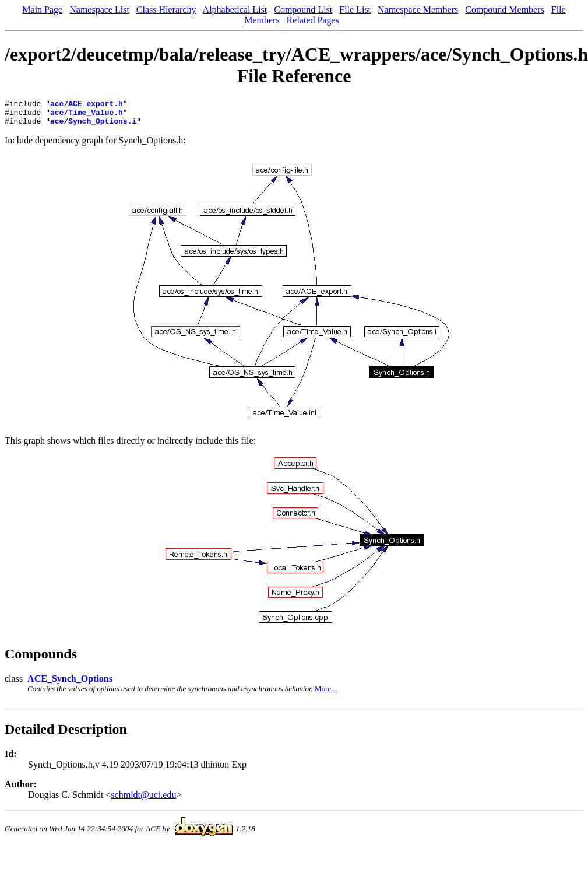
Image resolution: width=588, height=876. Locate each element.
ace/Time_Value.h (87, 115)
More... (326, 694)
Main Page (42, 10)
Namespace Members (418, 10)
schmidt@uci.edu (143, 800)
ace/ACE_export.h (87, 105)
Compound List (303, 10)
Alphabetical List (235, 10)
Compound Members (505, 10)
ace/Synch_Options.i (93, 126)
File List (355, 10)
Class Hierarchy (166, 10)
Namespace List (99, 10)
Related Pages (313, 20)
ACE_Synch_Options (70, 684)
